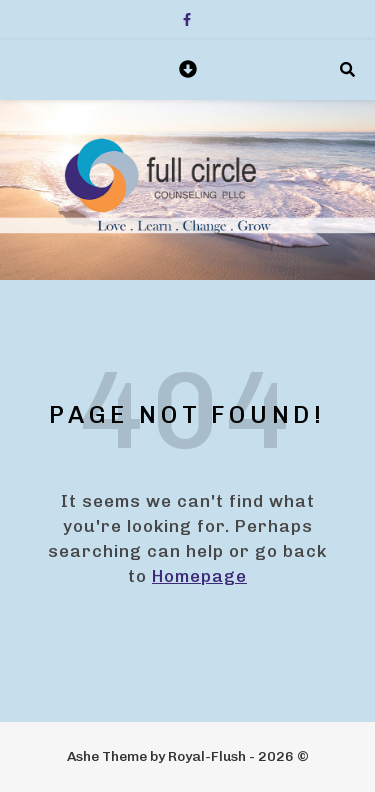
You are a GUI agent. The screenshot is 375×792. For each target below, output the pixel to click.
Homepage (199, 576)
